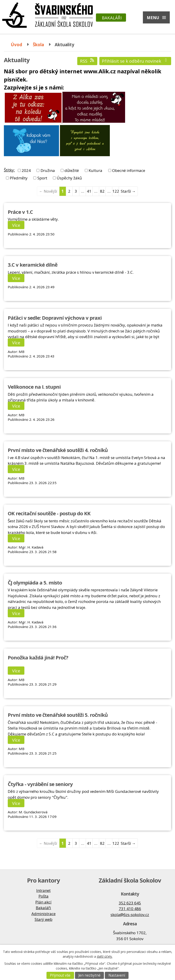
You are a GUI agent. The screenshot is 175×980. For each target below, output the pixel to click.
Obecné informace (129, 170)
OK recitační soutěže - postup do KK (49, 513)
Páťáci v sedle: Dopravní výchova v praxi (55, 318)
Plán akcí (43, 902)
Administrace (44, 914)
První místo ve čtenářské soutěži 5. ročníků (58, 715)
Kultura (95, 170)
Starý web (44, 919)
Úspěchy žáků (69, 178)
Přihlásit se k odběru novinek (135, 61)
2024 (26, 170)
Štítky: (9, 170)
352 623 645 (130, 903)
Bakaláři (112, 18)
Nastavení (117, 975)
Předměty (19, 178)
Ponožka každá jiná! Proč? (38, 657)
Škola (38, 45)
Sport (42, 178)
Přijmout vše (60, 975)
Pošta (44, 896)
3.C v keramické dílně (33, 265)
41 (89, 191)
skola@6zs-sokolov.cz (130, 915)
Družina (48, 170)
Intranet (43, 890)
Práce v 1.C (20, 212)
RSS (87, 61)
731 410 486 (130, 909)
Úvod (16, 45)
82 (102, 191)
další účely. (105, 956)
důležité (72, 170)
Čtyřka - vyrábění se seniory (40, 784)
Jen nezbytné (89, 975)
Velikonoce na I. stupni (34, 387)
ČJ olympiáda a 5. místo (35, 582)
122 (116, 191)
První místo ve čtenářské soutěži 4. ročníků (58, 450)
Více (16, 225)
